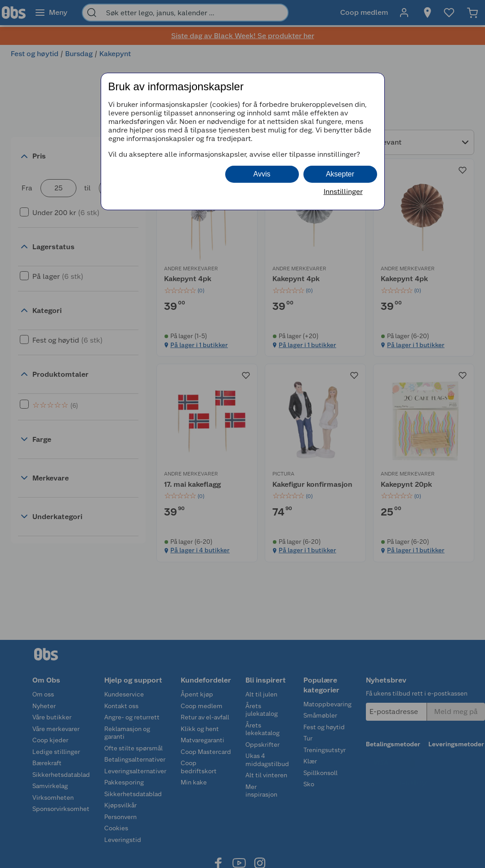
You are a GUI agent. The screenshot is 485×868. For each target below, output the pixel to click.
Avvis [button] (262, 174)
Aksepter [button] (340, 174)
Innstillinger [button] (343, 192)
